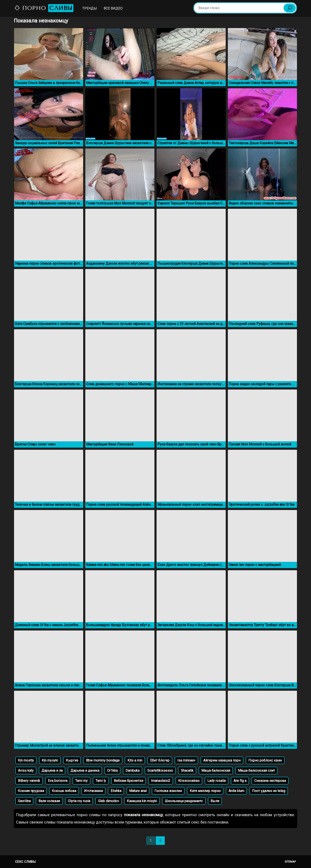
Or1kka (112, 771)
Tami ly (101, 781)
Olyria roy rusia (79, 801)
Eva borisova (58, 781)
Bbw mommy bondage (103, 760)
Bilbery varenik (29, 781)
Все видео (113, 8)
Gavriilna (24, 801)
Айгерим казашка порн (222, 760)
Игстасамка (93, 791)
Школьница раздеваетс (184, 801)
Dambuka (132, 771)
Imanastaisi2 (161, 781)
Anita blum (236, 791)
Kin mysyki (50, 760)
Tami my (81, 781)
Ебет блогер (160, 760)
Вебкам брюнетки (129, 781)
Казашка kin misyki (142, 801)
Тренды (90, 8)
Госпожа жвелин (168, 791)
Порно (44, 8)
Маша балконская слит (256, 771)
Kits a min (135, 760)
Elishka (116, 791)
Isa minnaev (186, 760)
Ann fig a (240, 781)
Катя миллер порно (205, 791)
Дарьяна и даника (85, 771)
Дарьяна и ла (52, 771)
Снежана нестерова (270, 781)
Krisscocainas (189, 781)
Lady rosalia (217, 781)
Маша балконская (216, 771)
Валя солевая (49, 801)
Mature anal (138, 791)
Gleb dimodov (109, 801)
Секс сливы (25, 862)
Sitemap (290, 862)
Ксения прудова (31, 791)
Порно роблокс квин (265, 760)
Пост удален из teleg (269, 791)
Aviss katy (26, 771)
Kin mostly (26, 760)
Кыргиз (72, 760)
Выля (215, 801)
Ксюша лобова (64, 791)
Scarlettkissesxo (160, 771)
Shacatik (187, 771)
